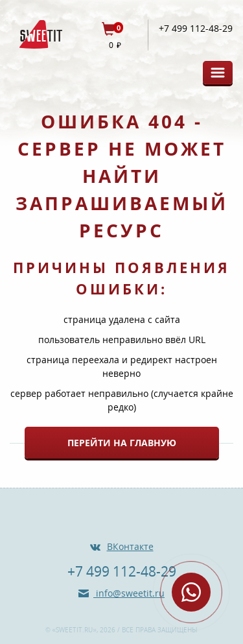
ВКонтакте (130, 546)
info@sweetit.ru (129, 593)
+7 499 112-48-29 (196, 29)
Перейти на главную (122, 443)
